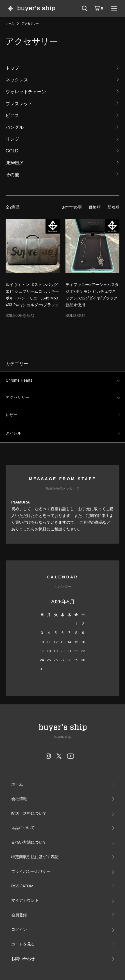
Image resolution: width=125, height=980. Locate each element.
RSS (15, 886)
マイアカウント (25, 900)
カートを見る (23, 944)
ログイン (19, 929)
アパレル (13, 433)
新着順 (113, 207)
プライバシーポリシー (31, 871)
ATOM (28, 886)
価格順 (95, 207)
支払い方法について (29, 842)
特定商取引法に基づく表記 (35, 857)
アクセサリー (30, 23)
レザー (12, 415)
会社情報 (19, 799)
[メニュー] (114, 8)
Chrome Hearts (19, 380)
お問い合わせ (23, 959)
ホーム (10, 23)
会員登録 (19, 915)
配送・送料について (29, 813)
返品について (23, 828)
